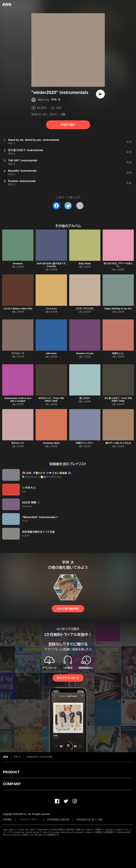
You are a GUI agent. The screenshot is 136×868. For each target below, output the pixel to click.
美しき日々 (85, 398)
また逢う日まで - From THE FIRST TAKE (118, 400)
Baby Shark (85, 264)
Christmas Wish (51, 443)
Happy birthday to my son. (118, 309)
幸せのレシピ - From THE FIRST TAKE (51, 400)
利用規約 (7, 820)
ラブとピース (18, 353)
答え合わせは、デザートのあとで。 (118, 265)
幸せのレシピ (18, 443)
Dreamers (18, 264)
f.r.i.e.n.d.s (51, 309)
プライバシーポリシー (29, 820)
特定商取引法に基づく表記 (90, 820)
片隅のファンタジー (85, 443)
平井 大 (56, 100)
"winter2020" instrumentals (39, 757)
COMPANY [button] (12, 784)
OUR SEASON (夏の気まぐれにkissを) (51, 265)
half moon (51, 353)
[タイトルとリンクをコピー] (80, 206)
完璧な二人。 (118, 353)
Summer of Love (85, 353)
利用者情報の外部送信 (58, 820)
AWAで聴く (68, 125)
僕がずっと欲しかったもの (118, 443)
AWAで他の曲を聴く (68, 609)
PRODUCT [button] (11, 772)
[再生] (100, 94)
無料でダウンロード (68, 678)
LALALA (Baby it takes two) (18, 309)
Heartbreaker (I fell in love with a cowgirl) (18, 400)
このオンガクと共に (85, 309)
